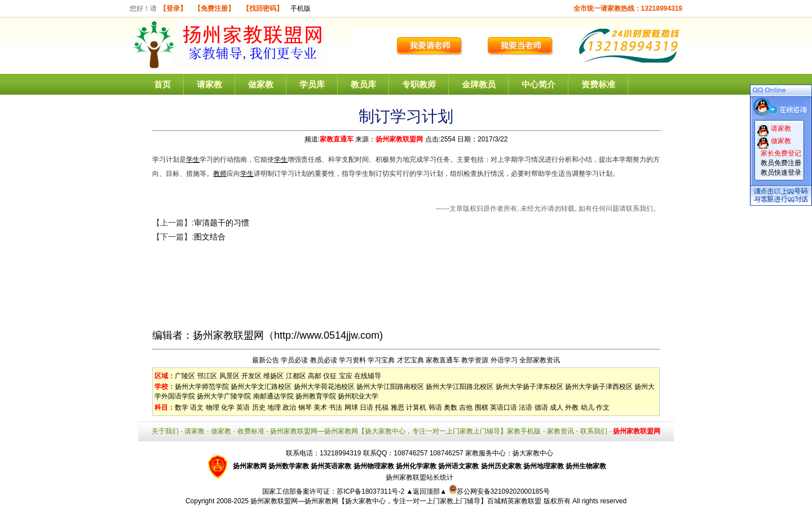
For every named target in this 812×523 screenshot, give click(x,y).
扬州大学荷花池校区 (324, 387)
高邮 (315, 376)
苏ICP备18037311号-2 (371, 491)
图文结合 (210, 237)
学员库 (312, 84)
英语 (243, 407)
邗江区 (207, 376)
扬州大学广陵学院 (224, 396)
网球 (351, 407)
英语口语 (504, 407)
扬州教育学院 (316, 396)
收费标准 (251, 431)
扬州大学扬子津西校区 (599, 387)
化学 (228, 407)
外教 (572, 407)
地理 (274, 407)
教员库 (363, 84)
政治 (289, 407)
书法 (336, 407)
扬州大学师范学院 (202, 387)
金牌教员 (479, 84)
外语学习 (504, 360)
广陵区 (185, 376)
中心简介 (539, 84)
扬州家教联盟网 (399, 139)
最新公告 (266, 360)
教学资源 (475, 360)
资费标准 (598, 84)
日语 (367, 407)
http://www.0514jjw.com (327, 335)
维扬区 (273, 376)
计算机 (416, 407)
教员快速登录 (781, 172)
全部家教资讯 (540, 360)
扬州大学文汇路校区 (261, 387)
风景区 (230, 376)
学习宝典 (381, 360)
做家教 (261, 84)
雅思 (398, 407)
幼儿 (588, 407)
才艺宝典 (411, 360)
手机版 (301, 8)
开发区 (251, 376)
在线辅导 (368, 376)
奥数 (451, 407)
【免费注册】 (214, 8)
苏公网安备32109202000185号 (499, 491)
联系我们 (594, 431)
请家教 (209, 84)
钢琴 (305, 407)
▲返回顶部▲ (426, 491)
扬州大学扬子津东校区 (529, 387)
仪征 (330, 376)
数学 (182, 407)
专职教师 (419, 84)
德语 (541, 407)
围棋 (482, 407)
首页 (162, 84)
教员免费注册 (781, 163)
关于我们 (165, 431)
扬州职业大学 (358, 396)
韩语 (435, 407)
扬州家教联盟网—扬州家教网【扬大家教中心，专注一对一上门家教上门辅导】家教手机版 (405, 431)
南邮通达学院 (273, 396)
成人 (557, 407)
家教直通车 (337, 139)
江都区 (296, 376)
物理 (213, 407)
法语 (526, 407)
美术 (320, 407)
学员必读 (294, 360)
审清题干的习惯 (222, 223)
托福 (382, 407)
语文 (197, 407)
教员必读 (324, 360)
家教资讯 (561, 431)
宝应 (346, 376)
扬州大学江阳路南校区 (390, 387)
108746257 (447, 453)
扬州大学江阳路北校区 (460, 387)
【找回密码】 (263, 8)
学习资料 (352, 360)
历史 (259, 407)
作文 (603, 407)
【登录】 (173, 8)
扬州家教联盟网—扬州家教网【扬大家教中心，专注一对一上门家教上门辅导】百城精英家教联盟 (396, 501)
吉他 (466, 407)
